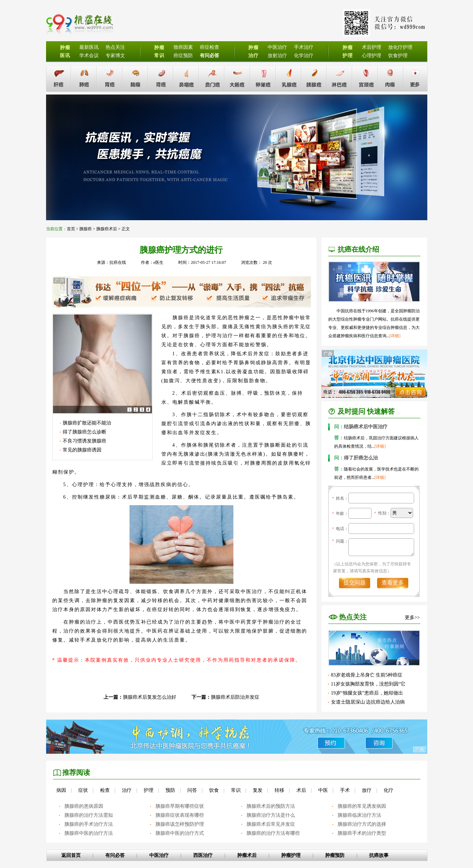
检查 (105, 790)
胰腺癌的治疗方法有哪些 (273, 833)
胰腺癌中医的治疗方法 (89, 833)
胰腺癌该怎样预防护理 (180, 824)
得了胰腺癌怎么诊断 (84, 432)
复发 (258, 790)
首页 (71, 229)
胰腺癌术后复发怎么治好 (150, 697)
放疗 (367, 790)
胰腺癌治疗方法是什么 (271, 815)
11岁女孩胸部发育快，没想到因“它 (368, 684)
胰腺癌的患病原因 (84, 806)
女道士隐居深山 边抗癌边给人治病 (368, 702)
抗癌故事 (379, 855)
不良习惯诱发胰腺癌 (84, 441)
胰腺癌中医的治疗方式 (180, 833)
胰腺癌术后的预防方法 (271, 806)
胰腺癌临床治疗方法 (359, 815)
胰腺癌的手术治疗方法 (89, 824)
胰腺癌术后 (107, 229)
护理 (149, 790)
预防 (170, 790)
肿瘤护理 (291, 855)
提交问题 (355, 583)
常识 (236, 790)
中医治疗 (159, 855)
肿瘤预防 (335, 855)
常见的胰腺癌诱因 (82, 450)
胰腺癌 (86, 229)
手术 (345, 790)
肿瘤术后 (247, 855)
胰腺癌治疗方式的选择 (362, 824)
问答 (192, 790)
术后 (301, 790)
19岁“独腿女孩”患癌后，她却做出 (367, 693)
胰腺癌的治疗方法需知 (89, 815)
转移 (279, 790)
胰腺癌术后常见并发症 (271, 824)
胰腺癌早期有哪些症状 (180, 806)
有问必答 (115, 855)
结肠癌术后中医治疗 (361, 427)
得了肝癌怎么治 (356, 458)
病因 (61, 790)
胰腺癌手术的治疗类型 (362, 833)
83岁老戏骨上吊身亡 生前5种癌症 (367, 675)
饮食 (214, 790)
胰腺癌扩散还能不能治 (87, 423)
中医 (323, 790)
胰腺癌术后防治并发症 (235, 697)
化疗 (389, 790)
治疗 (127, 790)
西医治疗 (203, 855)
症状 (83, 790)
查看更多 (393, 583)
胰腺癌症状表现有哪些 (180, 815)
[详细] (395, 336)
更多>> (412, 618)
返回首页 (71, 855)
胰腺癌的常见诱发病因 (362, 806)
